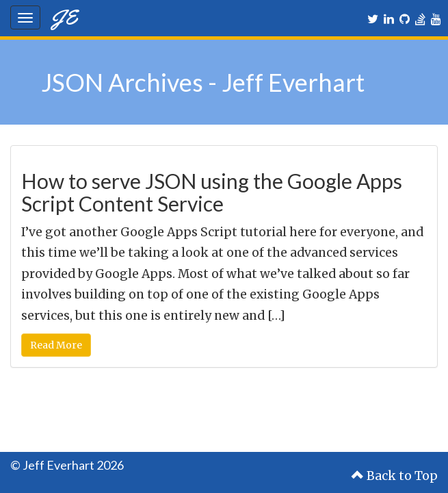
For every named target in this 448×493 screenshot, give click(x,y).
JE (64, 17)
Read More (56, 345)
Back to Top (395, 476)
